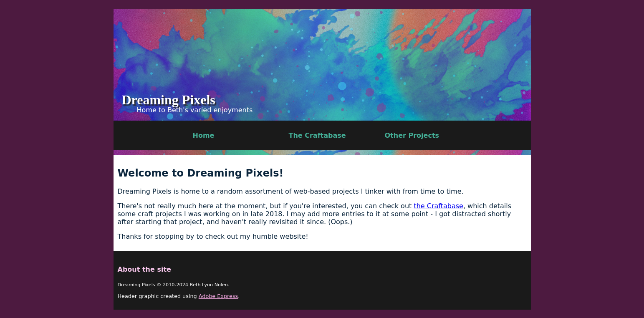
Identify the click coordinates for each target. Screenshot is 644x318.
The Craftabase (317, 135)
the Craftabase (438, 206)
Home (204, 135)
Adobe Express (218, 296)
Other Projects (412, 135)
